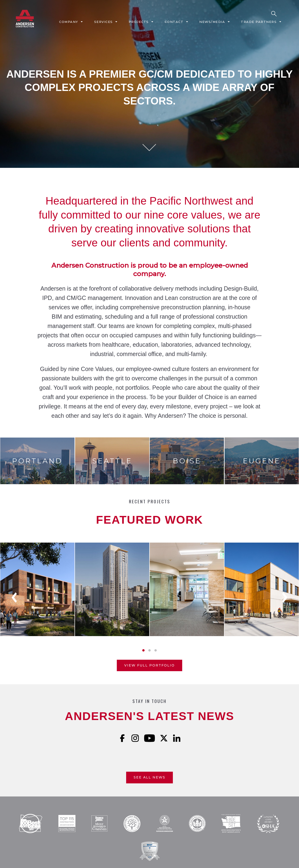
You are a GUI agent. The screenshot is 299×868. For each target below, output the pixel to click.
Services (103, 22)
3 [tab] (156, 650)
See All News (149, 777)
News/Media (212, 22)
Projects (139, 22)
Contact (174, 22)
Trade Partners (259, 22)
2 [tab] (149, 650)
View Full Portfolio (149, 665)
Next (285, 598)
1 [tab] (143, 650)
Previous (14, 598)
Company (69, 22)
